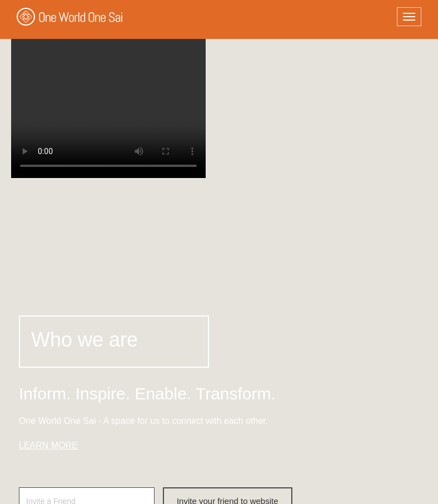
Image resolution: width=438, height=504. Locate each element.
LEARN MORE (48, 445)
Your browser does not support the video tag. (108, 95)
